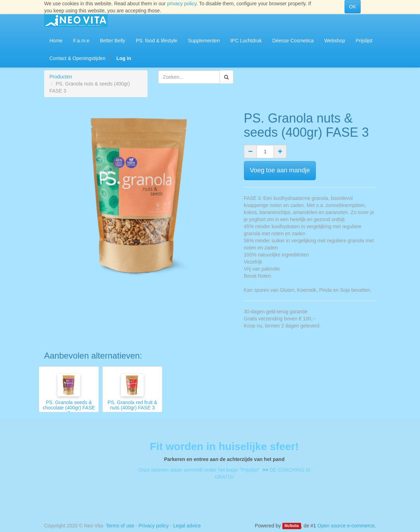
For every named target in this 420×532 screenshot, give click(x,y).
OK (353, 7)
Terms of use (120, 526)
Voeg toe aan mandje (280, 170)
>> (265, 470)
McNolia (292, 526)
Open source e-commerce (346, 526)
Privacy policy (154, 526)
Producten (61, 77)
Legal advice (187, 526)
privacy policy (182, 4)
